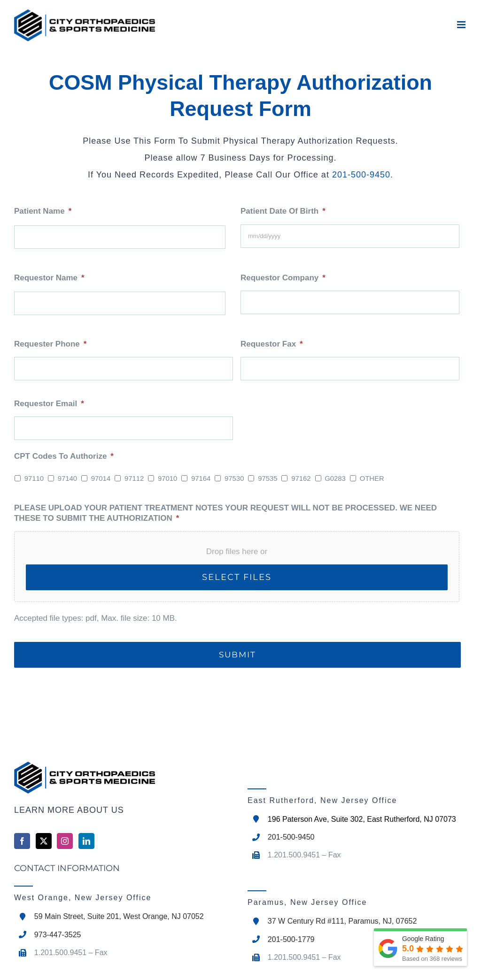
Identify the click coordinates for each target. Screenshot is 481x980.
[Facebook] (22, 841)
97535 (268, 478)
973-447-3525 (58, 935)
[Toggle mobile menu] (462, 25)
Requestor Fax (272, 344)
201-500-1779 (291, 939)
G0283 (335, 478)
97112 (134, 478)
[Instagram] (65, 841)
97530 (234, 478)
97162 (301, 478)
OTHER (372, 478)
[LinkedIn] (86, 841)
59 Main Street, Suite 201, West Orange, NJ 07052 (119, 916)
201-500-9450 (361, 175)
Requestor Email (49, 404)
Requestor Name (49, 278)
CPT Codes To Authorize (64, 456)
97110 (34, 478)
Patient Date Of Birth (283, 211)
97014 (101, 478)
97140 (67, 478)
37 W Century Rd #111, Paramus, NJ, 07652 (342, 921)
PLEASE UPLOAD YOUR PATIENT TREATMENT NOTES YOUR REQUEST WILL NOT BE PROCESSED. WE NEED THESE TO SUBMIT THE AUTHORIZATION (225, 513)
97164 (201, 478)
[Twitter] (44, 841)
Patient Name (43, 211)
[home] (124, 778)
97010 (167, 478)
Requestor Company (283, 278)
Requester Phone (50, 344)
